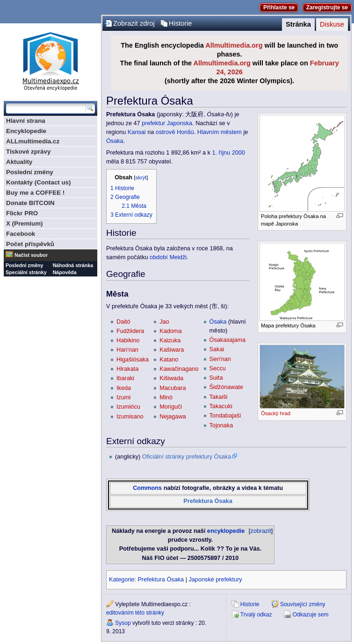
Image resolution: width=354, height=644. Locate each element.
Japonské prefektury (215, 580)
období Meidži (168, 257)
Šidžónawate (227, 387)
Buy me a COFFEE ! (35, 193)
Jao (164, 322)
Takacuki (221, 406)
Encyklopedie (26, 131)
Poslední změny (30, 172)
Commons (147, 488)
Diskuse (332, 24)
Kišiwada (171, 378)
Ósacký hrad (276, 413)
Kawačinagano (179, 369)
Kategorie (122, 580)
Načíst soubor (31, 255)
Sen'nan (220, 359)
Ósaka (115, 141)
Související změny (303, 604)
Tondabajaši (225, 416)
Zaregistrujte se (327, 7)
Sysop (123, 623)
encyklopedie (226, 531)
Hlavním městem (220, 132)
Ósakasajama (228, 340)
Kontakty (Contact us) (38, 182)
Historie (181, 23)
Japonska (180, 123)
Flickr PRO (22, 213)
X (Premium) (25, 223)
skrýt (141, 177)
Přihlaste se (279, 7)
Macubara (173, 388)
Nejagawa (173, 417)
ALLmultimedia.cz (33, 141)
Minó (166, 397)
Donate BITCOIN (30, 203)
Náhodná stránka (73, 265)
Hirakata (127, 369)
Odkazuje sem (311, 615)
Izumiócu (128, 407)
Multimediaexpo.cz (51, 60)
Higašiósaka (133, 360)
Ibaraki (125, 378)
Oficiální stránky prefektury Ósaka (187, 457)
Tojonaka (221, 425)
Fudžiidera (130, 331)
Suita (216, 378)
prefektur (153, 123)
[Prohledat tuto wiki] (46, 108)
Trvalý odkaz (256, 615)
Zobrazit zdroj (134, 23)
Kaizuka (170, 340)
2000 (238, 153)
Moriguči (171, 407)
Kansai (137, 132)
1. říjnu (221, 153)
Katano (169, 360)
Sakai (217, 349)
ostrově (166, 132)
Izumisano (130, 417)
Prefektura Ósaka (208, 501)
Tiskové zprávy (28, 152)
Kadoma (170, 331)
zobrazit (260, 531)
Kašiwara (172, 350)
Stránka (298, 24)
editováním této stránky (135, 613)
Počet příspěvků (30, 244)
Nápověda (65, 272)
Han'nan (127, 350)
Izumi (123, 397)
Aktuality (19, 162)
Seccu (218, 368)
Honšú (185, 132)
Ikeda (124, 388)
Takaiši (219, 397)
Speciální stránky (26, 272)
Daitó (123, 322)
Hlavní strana (26, 121)
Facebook (21, 234)
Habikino (128, 340)
